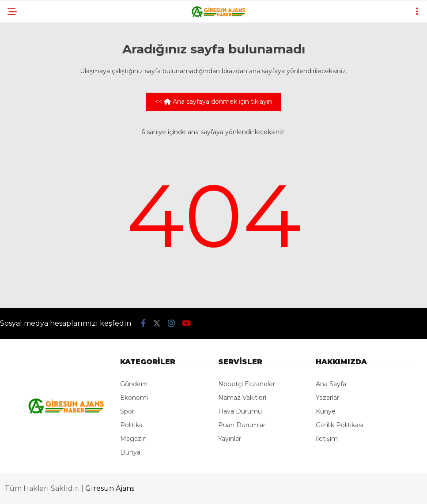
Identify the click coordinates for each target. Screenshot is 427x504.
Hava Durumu (240, 411)
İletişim (327, 439)
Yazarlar (327, 398)
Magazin (133, 439)
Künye (326, 411)
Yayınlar (230, 439)
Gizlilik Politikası (339, 425)
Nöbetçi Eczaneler (247, 384)
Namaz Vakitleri (242, 398)
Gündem (134, 384)
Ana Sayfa (331, 384)
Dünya (130, 452)
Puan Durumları (242, 425)
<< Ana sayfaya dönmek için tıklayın (213, 102)
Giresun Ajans (110, 488)
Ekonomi (134, 398)
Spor (127, 411)
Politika (131, 425)
